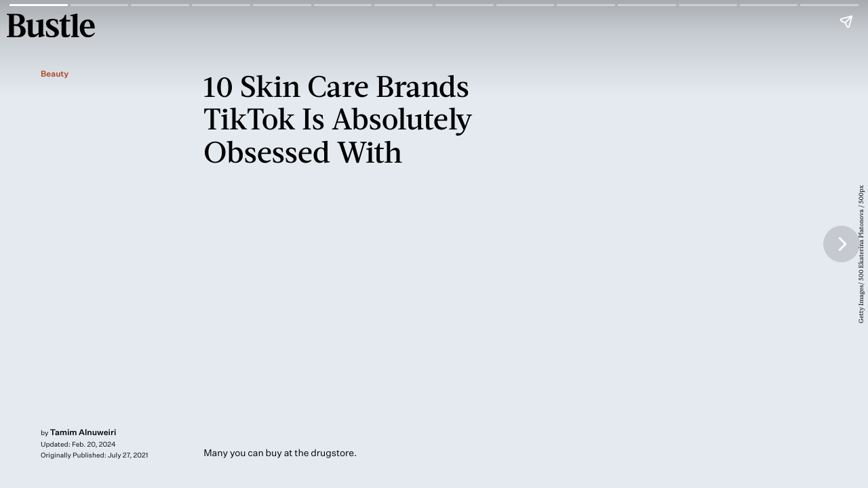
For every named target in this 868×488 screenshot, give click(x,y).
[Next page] (842, 244)
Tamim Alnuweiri (83, 432)
